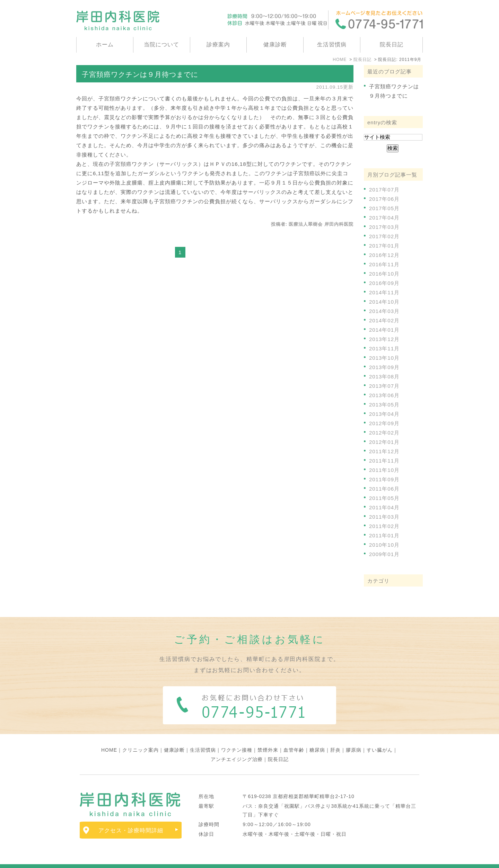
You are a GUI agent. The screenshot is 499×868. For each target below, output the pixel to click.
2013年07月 (384, 386)
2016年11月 (384, 264)
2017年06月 (384, 199)
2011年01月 (384, 535)
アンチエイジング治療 (237, 744)
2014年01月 (384, 330)
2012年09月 (384, 423)
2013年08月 (384, 377)
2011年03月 (384, 517)
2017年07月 (384, 190)
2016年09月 (384, 283)
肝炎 (335, 735)
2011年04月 (384, 507)
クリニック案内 (141, 735)
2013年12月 (384, 339)
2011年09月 (384, 479)
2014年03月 (384, 311)
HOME (109, 735)
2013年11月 (384, 348)
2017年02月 (384, 236)
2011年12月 (384, 451)
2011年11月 (384, 461)
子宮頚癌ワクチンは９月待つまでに (140, 74)
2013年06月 (384, 395)
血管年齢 (294, 735)
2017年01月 (384, 246)
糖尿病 (317, 735)
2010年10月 (384, 545)
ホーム (105, 44)
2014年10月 (384, 302)
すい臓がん (380, 735)
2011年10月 (384, 470)
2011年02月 (384, 526)
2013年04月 (384, 414)
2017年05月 (384, 208)
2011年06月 (384, 489)
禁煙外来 (268, 735)
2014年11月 (384, 292)
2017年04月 (384, 218)
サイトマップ (97, 859)
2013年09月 (384, 367)
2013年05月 (384, 405)
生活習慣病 (332, 44)
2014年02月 (384, 320)
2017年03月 (384, 227)
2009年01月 (384, 554)
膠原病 (354, 735)
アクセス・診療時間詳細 (131, 816)
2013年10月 (384, 358)
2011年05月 (384, 498)
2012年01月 (384, 442)
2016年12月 (384, 255)
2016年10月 (384, 274)
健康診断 (275, 44)
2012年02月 (384, 433)
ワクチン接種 (237, 735)
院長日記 (392, 44)
